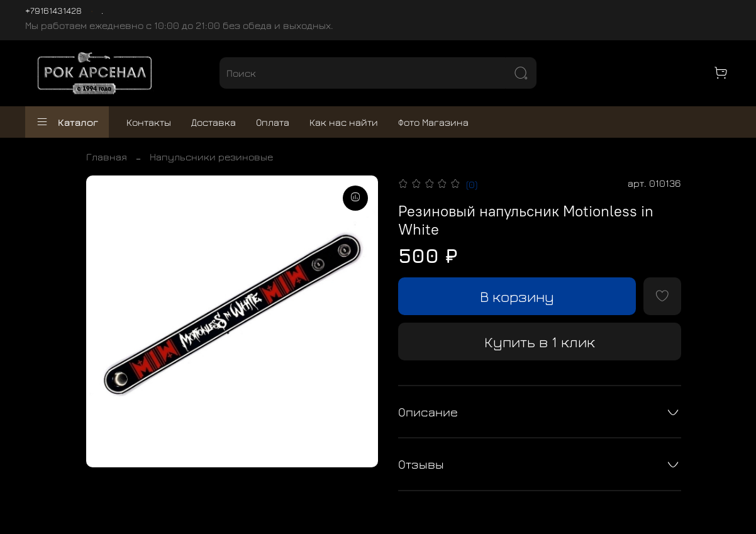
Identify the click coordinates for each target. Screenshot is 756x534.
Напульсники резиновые (211, 157)
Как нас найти (344, 122)
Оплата (273, 122)
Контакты (149, 122)
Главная (107, 157)
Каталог (67, 122)
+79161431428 (53, 10)
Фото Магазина (433, 122)
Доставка (214, 122)
